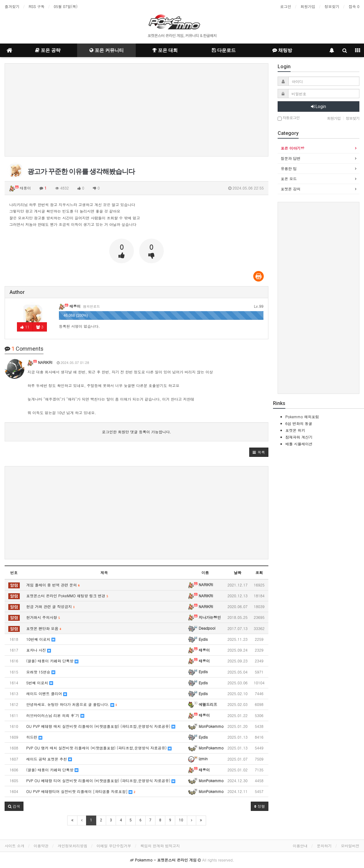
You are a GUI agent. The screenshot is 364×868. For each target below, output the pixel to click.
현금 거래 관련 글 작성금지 (50, 606)
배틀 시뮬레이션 (299, 444)
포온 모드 (289, 179)
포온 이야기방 (292, 148)
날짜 (238, 572)
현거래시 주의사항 (43, 617)
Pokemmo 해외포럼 (302, 417)
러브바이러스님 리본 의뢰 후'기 (55, 715)
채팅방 (282, 50)
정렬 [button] (260, 806)
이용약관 (41, 846)
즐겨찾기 (12, 6)
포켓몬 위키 (295, 430)
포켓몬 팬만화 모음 (44, 628)
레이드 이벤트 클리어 (47, 693)
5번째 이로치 (40, 683)
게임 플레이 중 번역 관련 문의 (53, 585)
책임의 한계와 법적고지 (160, 846)
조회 (259, 572)
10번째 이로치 (41, 639)
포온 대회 (165, 50)
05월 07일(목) (66, 6)
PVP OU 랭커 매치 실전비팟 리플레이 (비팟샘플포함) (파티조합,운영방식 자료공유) (99, 748)
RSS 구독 (37, 6)
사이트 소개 (14, 846)
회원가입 (308, 6)
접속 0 (354, 6)
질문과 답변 (291, 158)
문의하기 (324, 846)
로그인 (286, 6)
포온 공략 (48, 50)
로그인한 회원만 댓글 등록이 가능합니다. (136, 432)
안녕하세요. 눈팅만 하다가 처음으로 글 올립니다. (72, 704)
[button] (259, 452)
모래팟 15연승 (41, 672)
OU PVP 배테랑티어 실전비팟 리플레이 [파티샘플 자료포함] (81, 791)
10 (181, 820)
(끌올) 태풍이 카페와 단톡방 (52, 661)
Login (318, 106)
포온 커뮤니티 (107, 50)
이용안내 (300, 846)
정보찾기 (332, 6)
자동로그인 (289, 118)
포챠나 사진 (39, 650)
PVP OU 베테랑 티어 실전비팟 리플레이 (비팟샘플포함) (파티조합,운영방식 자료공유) (101, 780)
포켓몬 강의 (291, 189)
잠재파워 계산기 (299, 437)
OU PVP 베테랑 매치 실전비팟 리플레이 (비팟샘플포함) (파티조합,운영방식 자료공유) (101, 726)
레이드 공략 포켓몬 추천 (49, 759)
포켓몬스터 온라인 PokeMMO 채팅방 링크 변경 (67, 596)
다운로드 (224, 50)
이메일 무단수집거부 (114, 846)
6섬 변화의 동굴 (299, 423)
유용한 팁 (289, 168)
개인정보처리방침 (72, 846)
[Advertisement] (136, 110)
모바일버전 (350, 846)
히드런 (34, 737)
